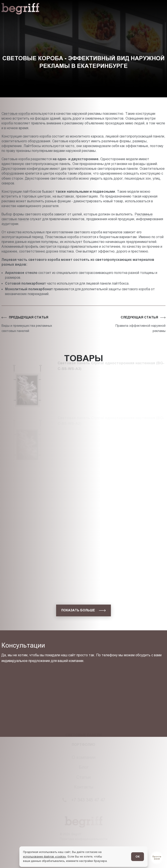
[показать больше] (83, 610)
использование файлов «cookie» (45, 857)
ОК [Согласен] (138, 857)
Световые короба (16, 114)
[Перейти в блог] (157, 858)
